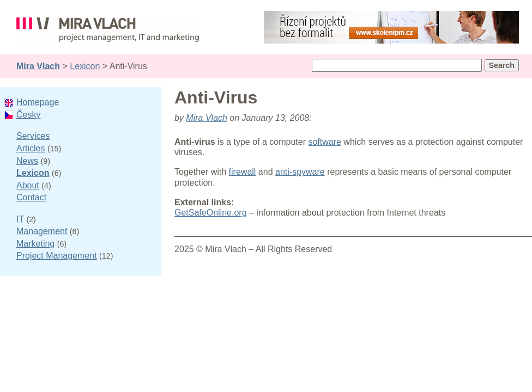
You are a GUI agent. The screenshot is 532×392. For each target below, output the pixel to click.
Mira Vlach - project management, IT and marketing (108, 32)
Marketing (35, 244)
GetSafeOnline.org (211, 213)
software (324, 142)
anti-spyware (300, 172)
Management (42, 231)
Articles (31, 148)
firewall (243, 172)
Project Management (57, 256)
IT (20, 219)
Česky (28, 115)
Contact (31, 197)
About (28, 185)
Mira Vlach (38, 66)
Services (33, 136)
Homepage (38, 102)
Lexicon (85, 66)
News (27, 161)
